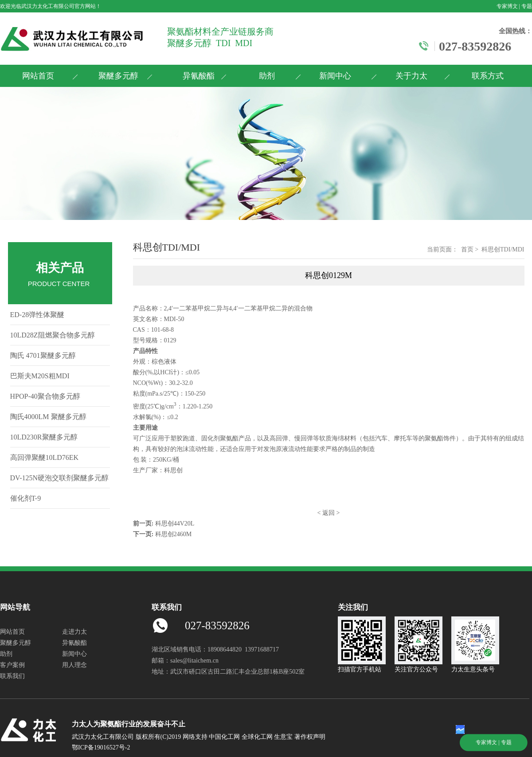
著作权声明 (310, 737)
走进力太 (74, 632)
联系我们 (12, 676)
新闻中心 (335, 76)
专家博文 (507, 6)
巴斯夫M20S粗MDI (40, 376)
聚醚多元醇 (118, 76)
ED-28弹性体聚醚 (37, 315)
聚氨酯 (229, 438)
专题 (527, 6)
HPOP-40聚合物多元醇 (45, 396)
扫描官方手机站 (362, 666)
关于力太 (411, 76)
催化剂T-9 (26, 498)
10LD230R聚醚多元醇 (44, 437)
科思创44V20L (175, 524)
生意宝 (283, 737)
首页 (467, 249)
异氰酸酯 (199, 76)
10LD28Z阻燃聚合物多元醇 (53, 335)
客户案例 (12, 665)
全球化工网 (257, 737)
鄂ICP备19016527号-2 (101, 747)
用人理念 (74, 665)
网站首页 (38, 76)
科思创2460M (173, 534)
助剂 (267, 76)
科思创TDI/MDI (503, 249)
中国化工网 (224, 737)
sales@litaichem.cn (194, 661)
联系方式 (488, 76)
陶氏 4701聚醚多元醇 (43, 355)
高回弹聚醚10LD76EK (45, 457)
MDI (170, 319)
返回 (329, 513)
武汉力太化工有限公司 (48, 6)
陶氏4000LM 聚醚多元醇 (48, 417)
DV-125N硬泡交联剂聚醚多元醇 (60, 478)
